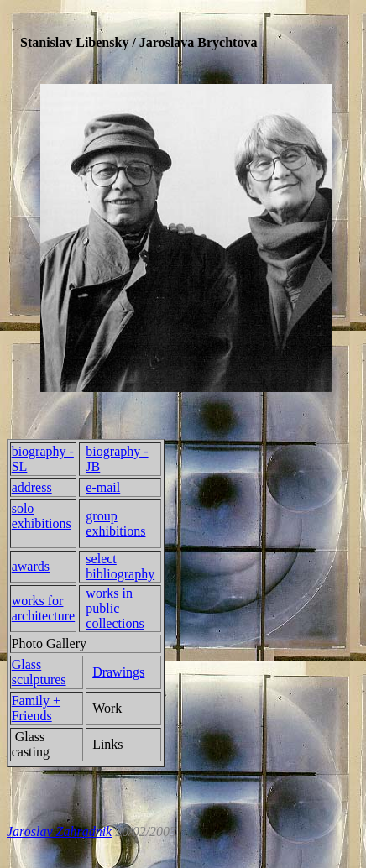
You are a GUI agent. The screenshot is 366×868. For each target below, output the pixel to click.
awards (31, 566)
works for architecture (44, 608)
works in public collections (115, 608)
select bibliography (120, 566)
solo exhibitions (42, 516)
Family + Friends (36, 708)
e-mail (103, 487)
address (32, 487)
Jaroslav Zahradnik (59, 831)
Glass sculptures (39, 672)
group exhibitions (115, 523)
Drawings (118, 672)
